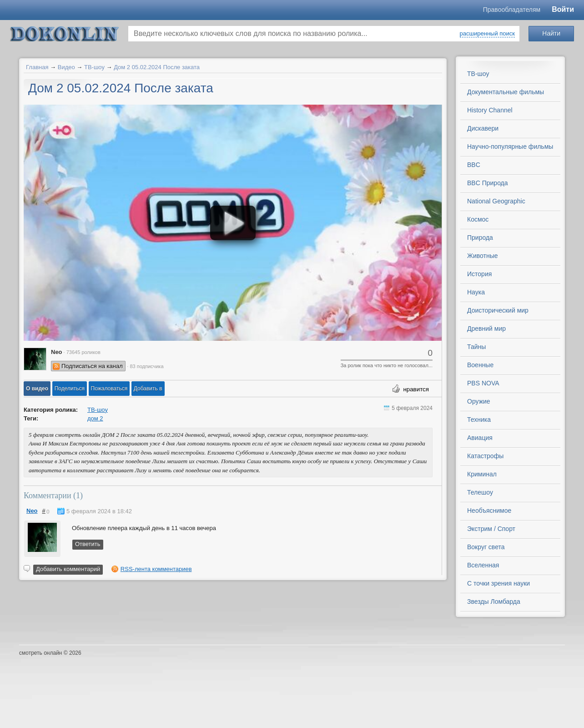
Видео (66, 67)
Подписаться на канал (92, 366)
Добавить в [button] (148, 389)
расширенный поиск (487, 33)
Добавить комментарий (68, 569)
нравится (416, 389)
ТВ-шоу (94, 67)
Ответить (88, 544)
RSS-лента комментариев (156, 569)
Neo (32, 511)
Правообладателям (512, 10)
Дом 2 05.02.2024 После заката (157, 67)
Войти (563, 9)
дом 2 (95, 418)
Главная (37, 67)
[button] (37, 389)
